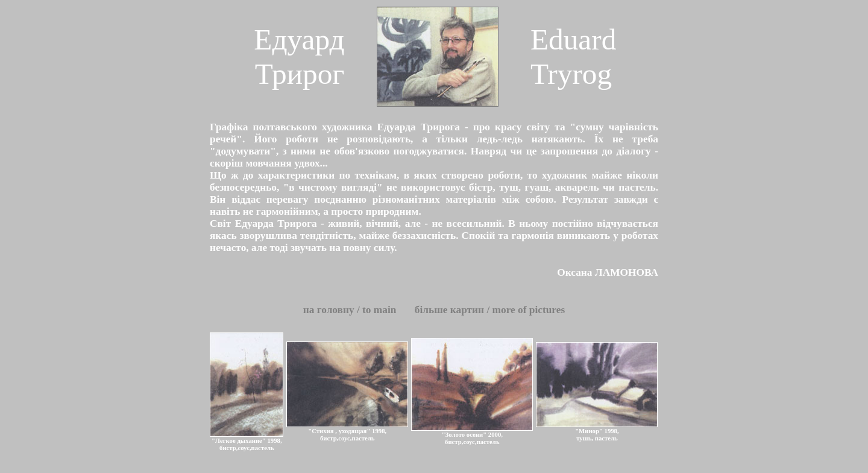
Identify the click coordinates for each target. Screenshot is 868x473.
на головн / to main (351, 310)
